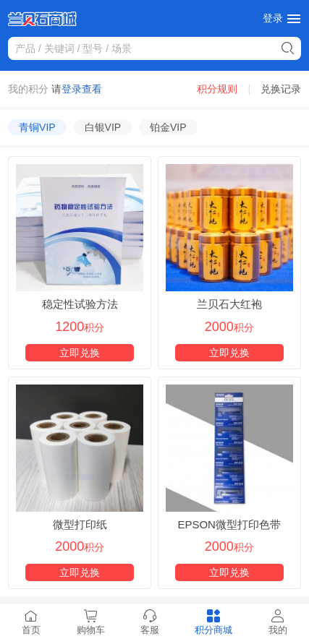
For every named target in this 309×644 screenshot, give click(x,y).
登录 (273, 18)
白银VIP (103, 127)
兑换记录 (281, 89)
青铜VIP (37, 127)
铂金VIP (168, 127)
